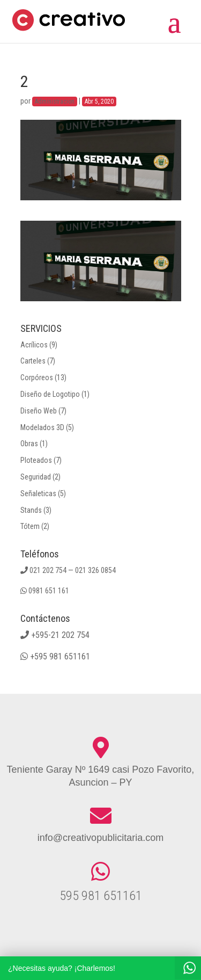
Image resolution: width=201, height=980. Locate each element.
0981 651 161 (49, 591)
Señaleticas (38, 493)
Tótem (30, 526)
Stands (31, 510)
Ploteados (36, 460)
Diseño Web (39, 411)
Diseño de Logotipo (50, 394)
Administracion (55, 101)
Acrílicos (34, 345)
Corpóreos (37, 378)
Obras (29, 444)
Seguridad (36, 477)
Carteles (33, 361)
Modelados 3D (42, 427)
